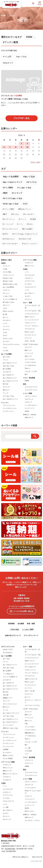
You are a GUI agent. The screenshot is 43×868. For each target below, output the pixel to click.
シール (5, 323)
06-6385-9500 (22, 598)
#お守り (5, 234)
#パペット (22, 219)
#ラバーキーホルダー (10, 244)
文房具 (25, 269)
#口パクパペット (9, 219)
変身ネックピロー (8, 756)
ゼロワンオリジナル (8, 647)
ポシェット (6, 293)
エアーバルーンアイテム (32, 705)
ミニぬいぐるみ (8, 296)
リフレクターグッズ (31, 387)
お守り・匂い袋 (30, 341)
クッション (5, 403)
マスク (5, 348)
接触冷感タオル (30, 733)
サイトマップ (37, 857)
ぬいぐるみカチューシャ (10, 399)
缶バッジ (6, 317)
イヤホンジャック (8, 275)
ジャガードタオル (30, 362)
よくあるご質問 (28, 630)
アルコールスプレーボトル (11, 344)
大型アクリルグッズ (31, 679)
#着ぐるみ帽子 (27, 229)
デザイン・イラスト (30, 415)
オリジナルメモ (30, 275)
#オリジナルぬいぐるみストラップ (25, 234)
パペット (6, 360)
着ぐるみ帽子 (7, 369)
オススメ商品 (7, 272)
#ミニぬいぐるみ (24, 188)
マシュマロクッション (10, 408)
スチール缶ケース (30, 667)
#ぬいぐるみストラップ (12, 182)
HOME (3, 16)
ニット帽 (28, 748)
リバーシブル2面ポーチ (10, 299)
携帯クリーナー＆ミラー (10, 774)
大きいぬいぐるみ (8, 366)
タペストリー (29, 694)
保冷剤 (27, 411)
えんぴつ (28, 296)
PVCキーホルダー (8, 311)
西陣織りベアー (8, 698)
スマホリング (29, 263)
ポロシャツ (6, 305)
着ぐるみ (6, 384)
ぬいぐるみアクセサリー (10, 722)
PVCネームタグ (30, 332)
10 (27, 147)
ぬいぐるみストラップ (10, 363)
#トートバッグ (8, 224)
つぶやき (6, 351)
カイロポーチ (7, 372)
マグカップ (28, 402)
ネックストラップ (30, 335)
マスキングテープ (30, 287)
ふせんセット (29, 278)
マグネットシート (30, 323)
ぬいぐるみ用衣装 (8, 287)
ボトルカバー (7, 320)
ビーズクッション (8, 737)
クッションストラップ (32, 320)
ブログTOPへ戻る (21, 118)
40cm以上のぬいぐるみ (10, 284)
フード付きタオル (30, 365)
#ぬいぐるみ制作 (11, 177)
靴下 (26, 374)
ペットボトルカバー (31, 405)
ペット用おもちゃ (8, 674)
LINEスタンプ (29, 417)
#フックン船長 (11, 42)
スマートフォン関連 (30, 260)
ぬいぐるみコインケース (10, 381)
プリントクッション (9, 405)
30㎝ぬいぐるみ (8, 281)
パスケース (6, 290)
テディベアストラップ (10, 704)
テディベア (6, 387)
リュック (6, 393)
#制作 (5, 193)
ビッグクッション (8, 411)
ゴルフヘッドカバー (31, 396)
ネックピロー (7, 753)
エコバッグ (28, 347)
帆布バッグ (28, 350)
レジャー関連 (28, 393)
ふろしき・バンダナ (31, 371)
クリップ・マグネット (32, 326)
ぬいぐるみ (6, 357)
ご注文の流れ (14, 630)
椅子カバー (6, 390)
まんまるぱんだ (8, 652)
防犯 (25, 384)
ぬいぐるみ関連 (6, 354)
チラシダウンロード (31, 635)
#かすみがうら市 (25, 239)
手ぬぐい (28, 368)
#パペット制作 (8, 209)
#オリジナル (32, 182)
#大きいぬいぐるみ (11, 204)
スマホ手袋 (28, 751)
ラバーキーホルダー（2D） (33, 311)
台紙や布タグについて (13, 635)
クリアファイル (30, 281)
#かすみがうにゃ (9, 239)
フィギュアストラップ (32, 314)
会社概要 (21, 624)
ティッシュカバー (8, 725)
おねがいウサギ (8, 649)
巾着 (26, 724)
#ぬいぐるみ (21, 57)
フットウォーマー (8, 746)
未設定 (3, 263)
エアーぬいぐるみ (8, 396)
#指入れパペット (25, 209)
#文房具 (33, 219)
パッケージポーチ (30, 788)
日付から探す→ (36, 162)
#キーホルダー (29, 214)
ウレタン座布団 (8, 758)
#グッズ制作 (8, 188)
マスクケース (29, 760)
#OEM (29, 37)
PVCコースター (30, 811)
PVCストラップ (8, 768)
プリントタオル (30, 359)
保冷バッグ (28, 356)
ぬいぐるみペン (30, 293)
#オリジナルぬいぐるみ (12, 198)
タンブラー (6, 341)
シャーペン (6, 326)
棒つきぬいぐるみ (8, 302)
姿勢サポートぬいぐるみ (10, 728)
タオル (5, 335)
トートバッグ (29, 353)
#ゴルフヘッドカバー (30, 244)
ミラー (27, 754)
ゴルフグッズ (29, 399)
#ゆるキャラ (8, 63)
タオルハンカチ (8, 339)
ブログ (12, 16)
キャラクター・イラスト (32, 821)
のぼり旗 (6, 695)
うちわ (5, 332)
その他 (5, 269)
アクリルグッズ (30, 329)
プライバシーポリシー (20, 857)
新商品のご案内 (6, 260)
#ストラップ (17, 193)
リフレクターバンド (31, 390)
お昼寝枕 (6, 749)
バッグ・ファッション (31, 344)
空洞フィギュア (30, 317)
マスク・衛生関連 (29, 378)
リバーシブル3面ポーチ (10, 677)
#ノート (20, 224)
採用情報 (11, 624)
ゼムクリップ (7, 819)
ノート (27, 272)
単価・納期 (31, 624)
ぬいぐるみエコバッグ (10, 378)
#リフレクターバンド (10, 229)
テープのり (28, 284)
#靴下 (5, 214)
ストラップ (6, 266)
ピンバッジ (28, 338)
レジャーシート (30, 408)
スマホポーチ (7, 780)
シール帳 (6, 807)
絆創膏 (27, 381)
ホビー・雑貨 (28, 303)
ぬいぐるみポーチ (8, 375)
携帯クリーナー (30, 266)
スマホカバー (7, 777)
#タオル (30, 224)
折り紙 (5, 314)
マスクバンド (29, 763)
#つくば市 (7, 57)
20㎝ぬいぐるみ (8, 278)
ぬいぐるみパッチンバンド (11, 713)
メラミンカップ (30, 799)
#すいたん (15, 214)
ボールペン (6, 329)
